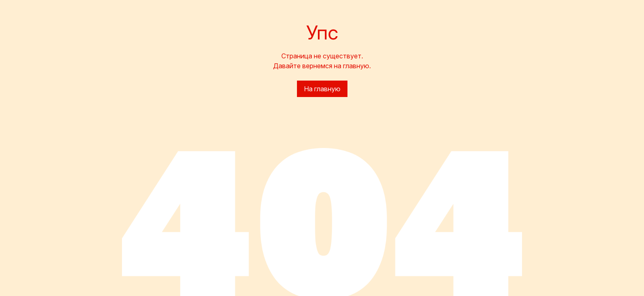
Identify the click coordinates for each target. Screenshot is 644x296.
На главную (322, 89)
